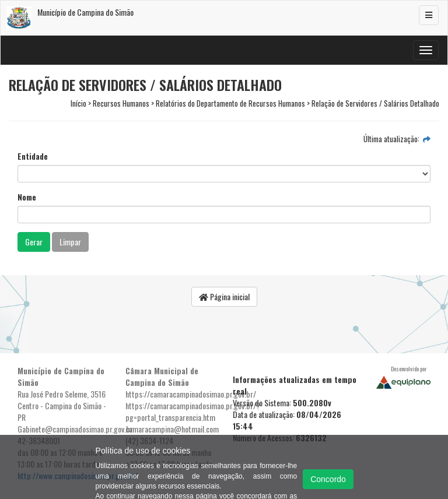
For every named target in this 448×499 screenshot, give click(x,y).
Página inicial (224, 296)
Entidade (33, 156)
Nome (27, 197)
